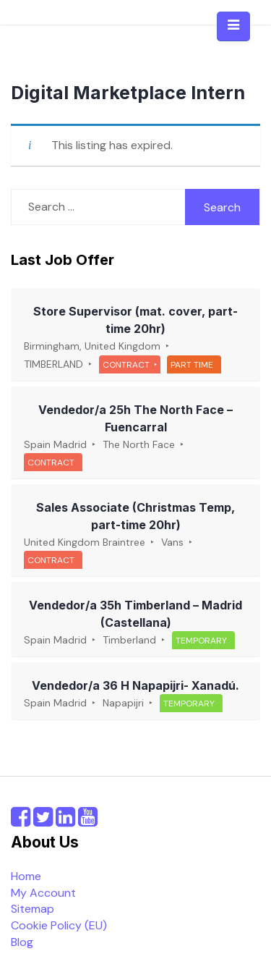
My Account (43, 893)
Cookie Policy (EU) (59, 925)
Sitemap (33, 909)
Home (26, 876)
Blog (22, 942)
